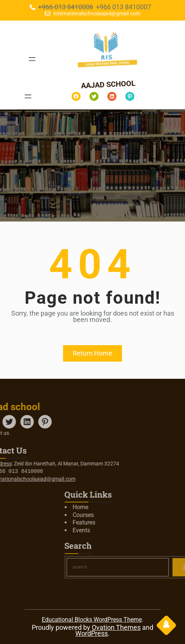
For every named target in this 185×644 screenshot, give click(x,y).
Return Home (92, 353)
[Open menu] (32, 59)
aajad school (111, 84)
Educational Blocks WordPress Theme (92, 620)
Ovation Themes (116, 627)
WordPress (92, 633)
